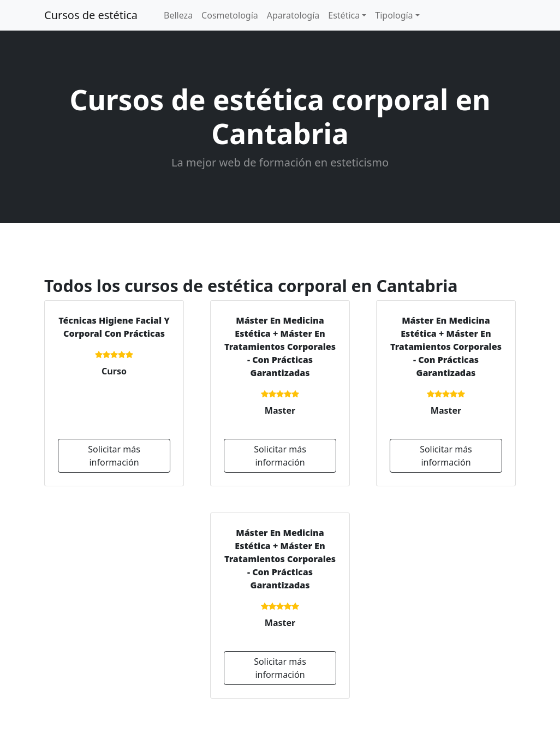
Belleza (178, 15)
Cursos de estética (91, 15)
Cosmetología (230, 15)
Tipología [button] (394, 15)
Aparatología (293, 15)
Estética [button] (344, 15)
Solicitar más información (114, 456)
